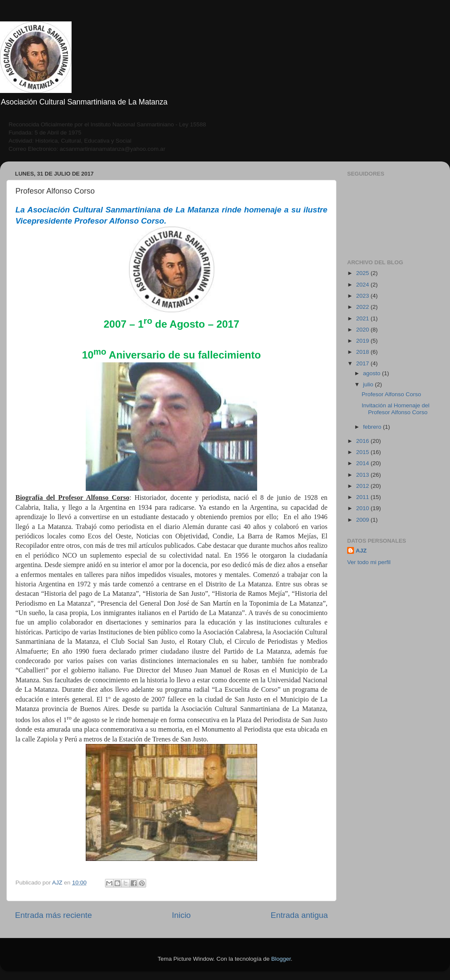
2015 (363, 452)
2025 (363, 273)
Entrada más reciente (54, 915)
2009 (363, 520)
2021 (363, 318)
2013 (363, 475)
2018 (363, 352)
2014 (363, 463)
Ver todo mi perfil (369, 562)
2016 (363, 441)
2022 (363, 307)
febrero (373, 427)
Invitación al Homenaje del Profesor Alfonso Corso (396, 409)
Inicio (181, 915)
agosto (372, 373)
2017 (363, 363)
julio (369, 384)
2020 (363, 330)
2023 (363, 296)
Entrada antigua (299, 915)
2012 (363, 486)
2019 (363, 341)
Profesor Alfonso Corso (391, 394)
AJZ (361, 551)
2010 (363, 508)
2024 (363, 285)
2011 (363, 497)
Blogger (281, 959)
